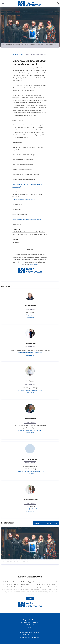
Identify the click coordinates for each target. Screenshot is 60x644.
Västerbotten (16, 242)
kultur (18, 232)
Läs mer (30, 599)
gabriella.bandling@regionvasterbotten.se (30, 315)
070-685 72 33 (30, 511)
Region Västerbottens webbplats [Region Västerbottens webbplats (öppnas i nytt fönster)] (30, 632)
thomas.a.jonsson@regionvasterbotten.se (30, 353)
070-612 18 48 (30, 355)
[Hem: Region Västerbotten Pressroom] (30, 4)
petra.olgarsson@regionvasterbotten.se (30, 390)
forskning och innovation (39, 234)
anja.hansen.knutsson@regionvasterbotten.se (30, 509)
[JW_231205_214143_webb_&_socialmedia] (30, 543)
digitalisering (28, 234)
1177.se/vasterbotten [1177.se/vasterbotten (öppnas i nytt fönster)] (30, 635)
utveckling (16, 234)
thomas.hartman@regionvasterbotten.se (30, 430)
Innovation (23, 232)
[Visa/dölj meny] (3, 4)
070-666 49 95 (30, 433)
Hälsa (14, 232)
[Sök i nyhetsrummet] (58, 4)
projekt (21, 234)
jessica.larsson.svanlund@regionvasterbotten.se (27, 219)
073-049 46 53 (30, 317)
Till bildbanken (34, 264)
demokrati (42, 232)
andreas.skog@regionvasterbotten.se (24, 199)
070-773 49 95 (30, 474)
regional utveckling (33, 232)
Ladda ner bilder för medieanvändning (46, 523)
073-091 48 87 (30, 393)
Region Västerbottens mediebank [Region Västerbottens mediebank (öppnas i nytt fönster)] (30, 637)
